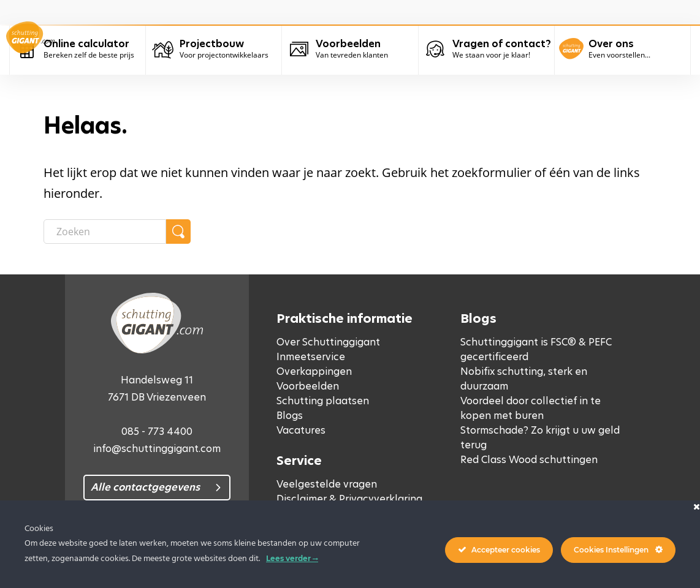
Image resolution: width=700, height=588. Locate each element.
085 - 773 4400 (157, 432)
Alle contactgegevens (145, 487)
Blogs (290, 416)
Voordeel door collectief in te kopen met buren (531, 408)
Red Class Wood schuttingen (529, 460)
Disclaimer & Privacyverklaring (349, 499)
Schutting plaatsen (323, 401)
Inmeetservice (311, 357)
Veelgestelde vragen (327, 484)
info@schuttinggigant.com (157, 449)
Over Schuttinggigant (328, 342)
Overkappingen (314, 371)
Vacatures (301, 430)
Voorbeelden (308, 386)
